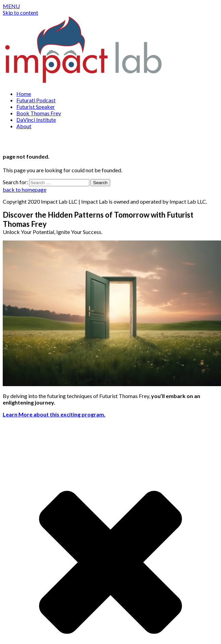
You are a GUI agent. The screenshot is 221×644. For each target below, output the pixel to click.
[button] (11, 6)
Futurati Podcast (36, 100)
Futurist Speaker (36, 107)
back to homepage (25, 189)
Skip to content (20, 12)
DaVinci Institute (36, 120)
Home (24, 94)
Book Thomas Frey (39, 113)
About (24, 126)
